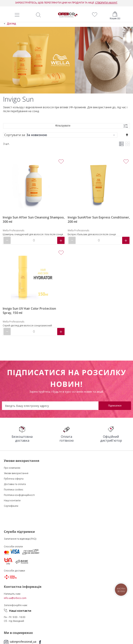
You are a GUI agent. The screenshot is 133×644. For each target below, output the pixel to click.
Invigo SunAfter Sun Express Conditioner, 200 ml (99, 219)
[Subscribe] (115, 406)
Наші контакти (20, 611)
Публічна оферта (14, 479)
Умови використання (16, 473)
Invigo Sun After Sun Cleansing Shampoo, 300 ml (34, 219)
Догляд (11, 24)
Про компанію (12, 468)
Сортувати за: (15, 135)
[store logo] (68, 15)
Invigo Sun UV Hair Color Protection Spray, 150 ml (29, 311)
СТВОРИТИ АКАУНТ (106, 3)
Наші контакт (11, 500)
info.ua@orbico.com (15, 598)
